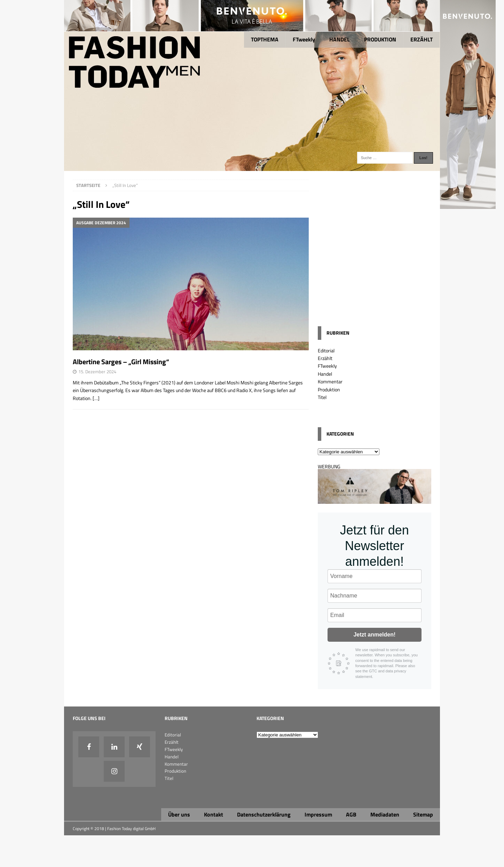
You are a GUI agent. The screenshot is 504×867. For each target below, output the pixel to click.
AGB (351, 814)
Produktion (329, 389)
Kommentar (330, 381)
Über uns (179, 814)
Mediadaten (385, 814)
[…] (96, 398)
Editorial (326, 350)
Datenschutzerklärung (264, 814)
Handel (325, 374)
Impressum (318, 814)
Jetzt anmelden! (374, 635)
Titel (322, 397)
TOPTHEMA (265, 39)
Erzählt (325, 358)
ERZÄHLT (422, 39)
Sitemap (423, 814)
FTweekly (304, 39)
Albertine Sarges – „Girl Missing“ (121, 362)
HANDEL (340, 39)
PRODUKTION (380, 39)
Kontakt (214, 814)
